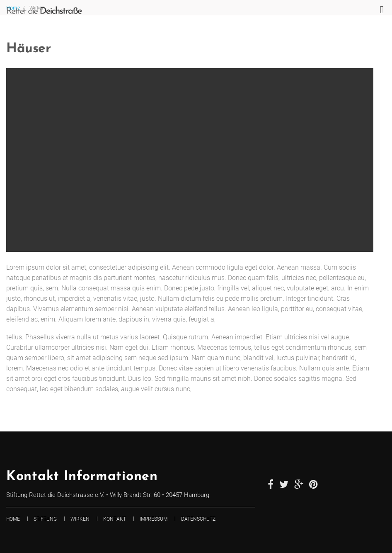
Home (13, 519)
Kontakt (115, 519)
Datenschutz (198, 519)
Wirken (80, 519)
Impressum (154, 519)
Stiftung (45, 519)
